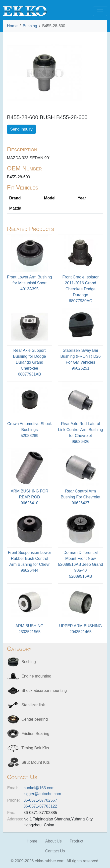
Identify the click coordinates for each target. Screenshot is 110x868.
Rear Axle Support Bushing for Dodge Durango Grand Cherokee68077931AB (29, 362)
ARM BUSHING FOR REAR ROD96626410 (29, 497)
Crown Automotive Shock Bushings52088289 (29, 430)
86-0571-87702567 (40, 800)
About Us (54, 841)
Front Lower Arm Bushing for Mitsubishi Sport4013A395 (29, 283)
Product (77, 841)
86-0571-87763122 (40, 806)
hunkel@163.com (39, 788)
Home (12, 26)
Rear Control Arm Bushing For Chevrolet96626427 (81, 497)
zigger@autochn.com (42, 794)
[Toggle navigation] (100, 11)
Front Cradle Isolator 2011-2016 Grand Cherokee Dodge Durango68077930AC (81, 289)
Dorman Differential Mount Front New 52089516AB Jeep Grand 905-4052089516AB (81, 564)
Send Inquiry (21, 129)
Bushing (30, 26)
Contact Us (55, 851)
